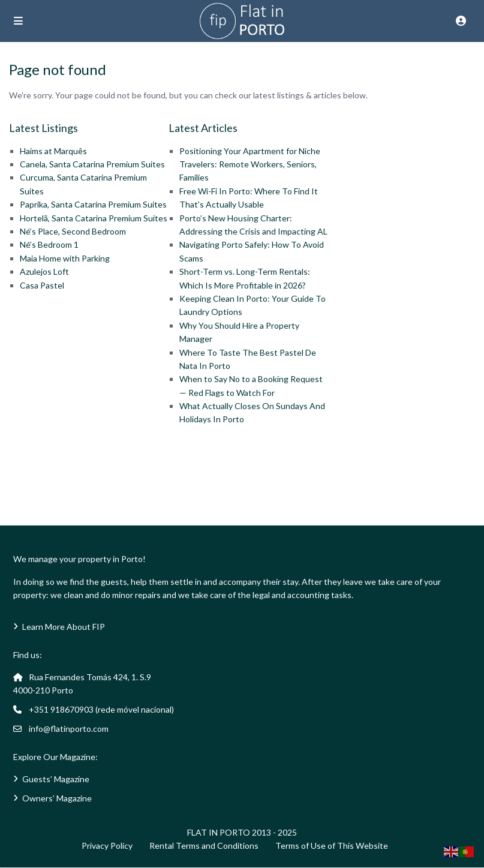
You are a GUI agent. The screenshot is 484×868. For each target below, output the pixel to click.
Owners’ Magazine (57, 798)
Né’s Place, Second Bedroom (73, 231)
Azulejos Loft (44, 271)
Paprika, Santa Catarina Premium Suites (93, 204)
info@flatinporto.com (69, 729)
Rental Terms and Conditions (204, 846)
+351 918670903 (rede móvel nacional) (101, 709)
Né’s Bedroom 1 (49, 244)
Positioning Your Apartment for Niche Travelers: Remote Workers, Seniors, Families (250, 164)
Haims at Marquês (53, 151)
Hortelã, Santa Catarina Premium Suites (94, 218)
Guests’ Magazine (56, 779)
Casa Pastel (42, 285)
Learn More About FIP (64, 627)
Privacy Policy (107, 846)
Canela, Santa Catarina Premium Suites (92, 164)
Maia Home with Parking (65, 258)
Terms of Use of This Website (332, 846)
